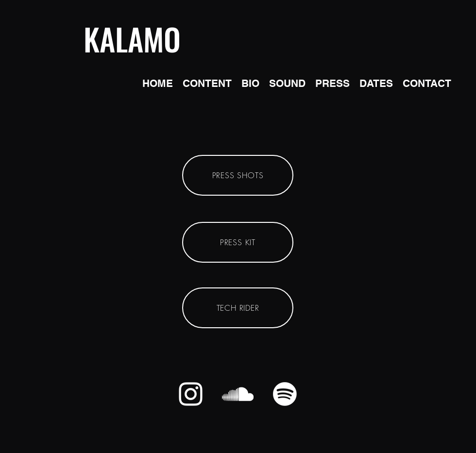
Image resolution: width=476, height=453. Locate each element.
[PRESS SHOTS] (238, 175)
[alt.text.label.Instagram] (191, 394)
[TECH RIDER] (238, 308)
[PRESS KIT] (238, 242)
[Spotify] (285, 394)
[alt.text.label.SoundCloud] (238, 394)
